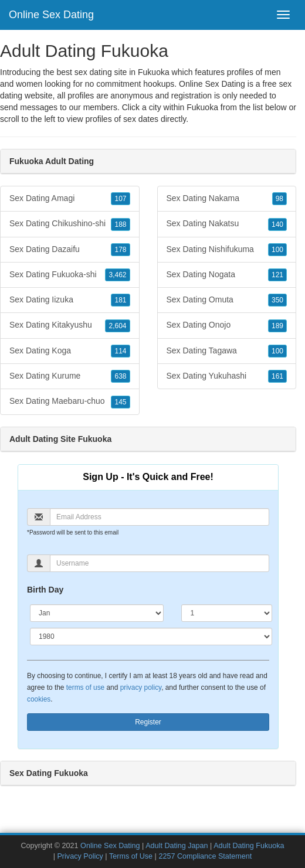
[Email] (160, 517)
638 (120, 376)
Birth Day (45, 590)
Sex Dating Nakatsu (227, 224)
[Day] (227, 613)
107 (120, 199)
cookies (39, 699)
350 (277, 300)
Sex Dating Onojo (227, 325)
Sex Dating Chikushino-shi (70, 224)
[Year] (151, 636)
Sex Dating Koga (70, 351)
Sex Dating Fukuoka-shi (70, 275)
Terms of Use (131, 856)
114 (120, 351)
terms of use (85, 687)
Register (148, 722)
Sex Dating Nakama (227, 199)
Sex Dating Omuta (227, 300)
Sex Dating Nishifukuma (227, 250)
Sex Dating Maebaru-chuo (70, 401)
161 (277, 376)
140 (277, 224)
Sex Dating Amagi (70, 199)
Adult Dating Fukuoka (249, 846)
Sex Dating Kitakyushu (70, 325)
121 (277, 275)
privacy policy (141, 687)
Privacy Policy (80, 856)
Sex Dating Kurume (70, 376)
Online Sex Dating (51, 15)
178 (120, 250)
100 (277, 250)
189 (277, 326)
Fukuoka (202, 107)
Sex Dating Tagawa (227, 351)
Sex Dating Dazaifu (70, 250)
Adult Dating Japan (177, 846)
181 (120, 300)
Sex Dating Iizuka (70, 300)
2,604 (117, 326)
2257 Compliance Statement (205, 856)
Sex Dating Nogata (227, 275)
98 (279, 199)
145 (120, 402)
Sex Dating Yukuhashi (227, 376)
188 (120, 224)
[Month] (97, 613)
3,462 (117, 275)
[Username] (160, 563)
